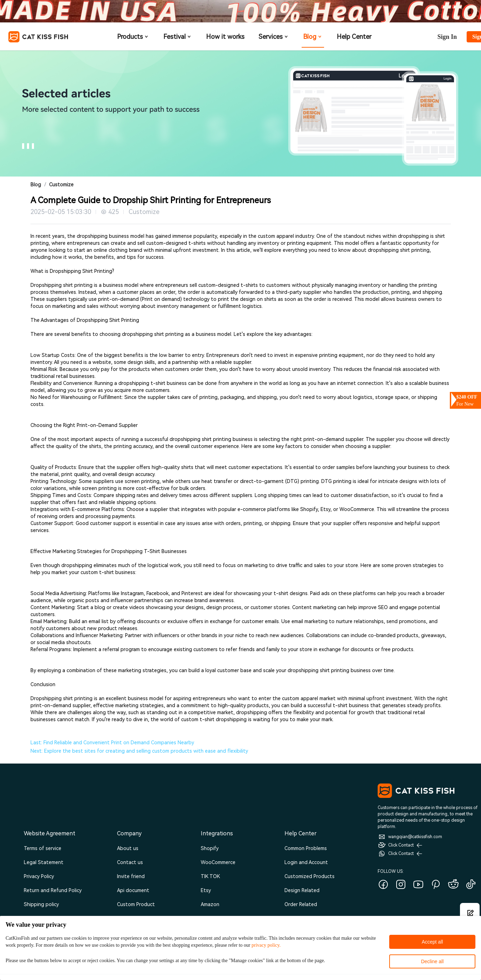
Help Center (354, 37)
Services (274, 37)
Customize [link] (61, 185)
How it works (225, 37)
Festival (178, 37)
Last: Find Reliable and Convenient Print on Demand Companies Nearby (112, 743)
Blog (313, 37)
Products (133, 37)
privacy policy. (266, 945)
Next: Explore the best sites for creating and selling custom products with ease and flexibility (139, 751)
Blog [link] (36, 185)
